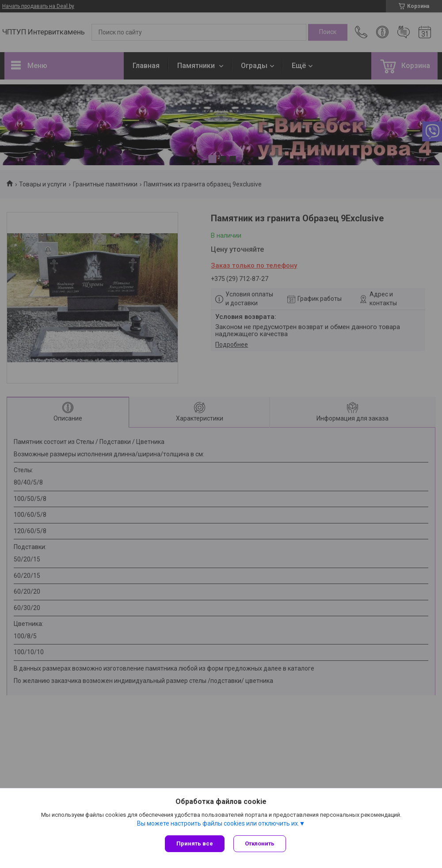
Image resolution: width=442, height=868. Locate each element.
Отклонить (260, 843)
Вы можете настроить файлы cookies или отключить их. (218, 823)
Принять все (195, 843)
